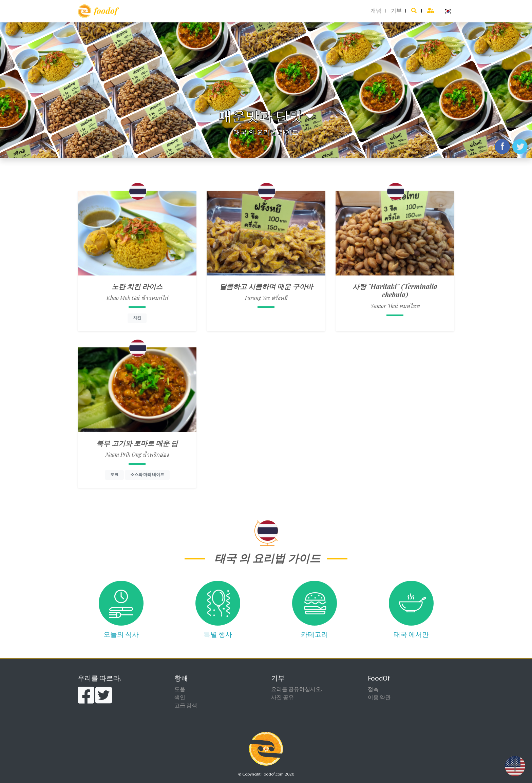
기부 (396, 11)
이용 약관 (379, 698)
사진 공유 (282, 698)
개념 (376, 11)
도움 (180, 690)
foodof (98, 11)
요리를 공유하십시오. (297, 690)
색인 (180, 698)
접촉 (373, 690)
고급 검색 (186, 706)
